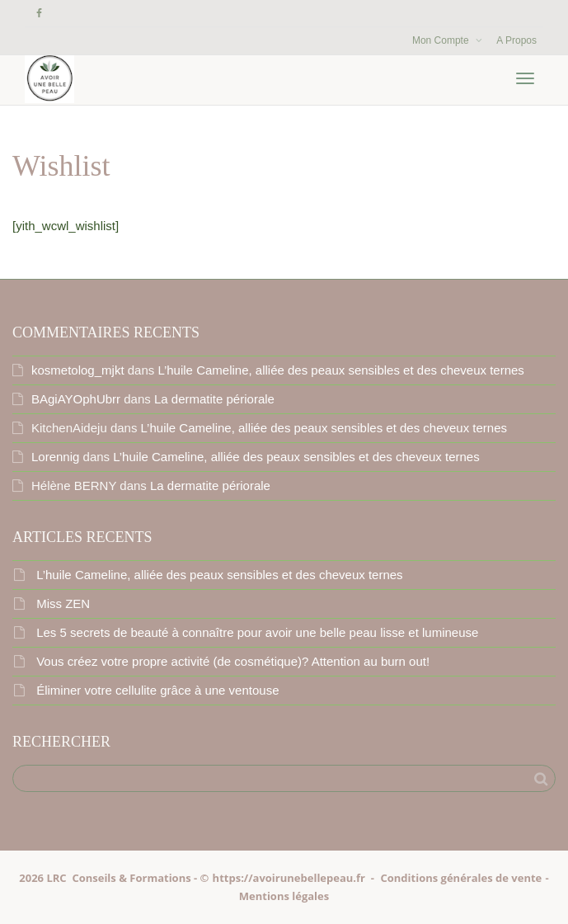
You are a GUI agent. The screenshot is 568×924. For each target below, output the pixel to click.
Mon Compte (442, 40)
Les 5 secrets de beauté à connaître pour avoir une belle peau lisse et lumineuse (257, 632)
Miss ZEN (63, 603)
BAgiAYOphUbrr (76, 399)
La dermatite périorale (214, 399)
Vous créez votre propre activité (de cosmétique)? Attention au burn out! (233, 661)
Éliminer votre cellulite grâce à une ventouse (157, 690)
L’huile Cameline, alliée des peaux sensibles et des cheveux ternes (340, 370)
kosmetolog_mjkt (78, 370)
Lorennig (55, 457)
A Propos (516, 40)
